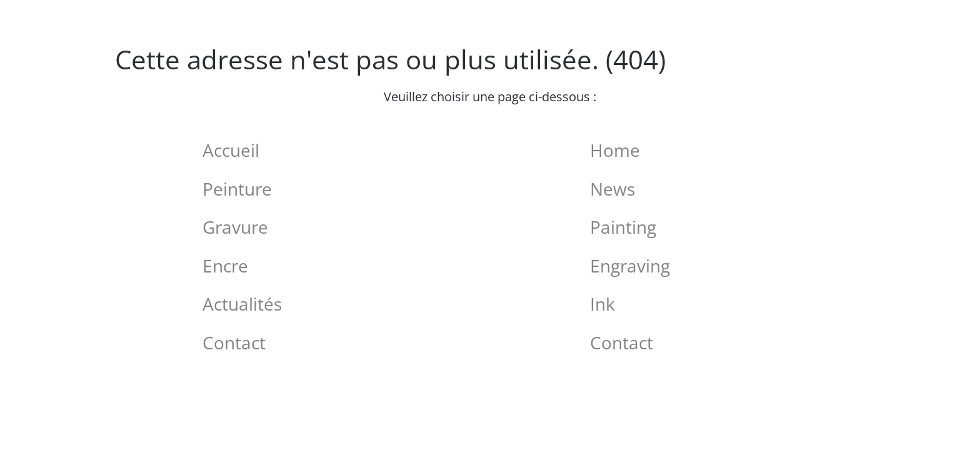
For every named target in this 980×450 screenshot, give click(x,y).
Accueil (231, 150)
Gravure (235, 227)
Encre (225, 266)
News (612, 189)
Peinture (237, 189)
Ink (602, 304)
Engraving (630, 266)
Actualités (242, 304)
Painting (623, 227)
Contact (234, 342)
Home (615, 150)
